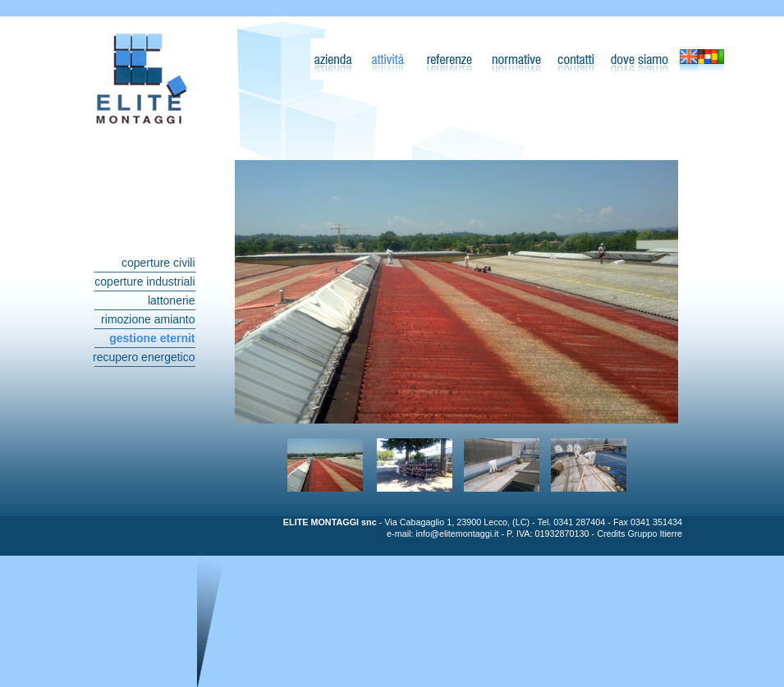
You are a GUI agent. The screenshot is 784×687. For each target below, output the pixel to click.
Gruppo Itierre (655, 534)
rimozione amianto (148, 319)
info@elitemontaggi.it (456, 534)
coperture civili (158, 263)
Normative (515, 59)
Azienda (335, 59)
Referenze (448, 59)
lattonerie (172, 300)
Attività (387, 59)
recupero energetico (144, 357)
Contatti (575, 59)
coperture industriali (144, 282)
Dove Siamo (638, 59)
